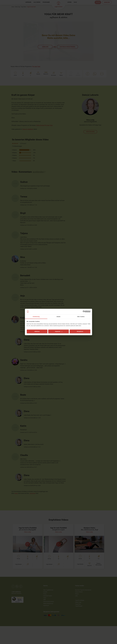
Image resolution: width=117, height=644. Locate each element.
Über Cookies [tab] (81, 317)
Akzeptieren (80, 331)
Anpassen (59, 331)
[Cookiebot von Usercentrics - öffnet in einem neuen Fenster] (84, 312)
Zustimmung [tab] (36, 317)
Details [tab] (59, 317)
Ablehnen (37, 331)
